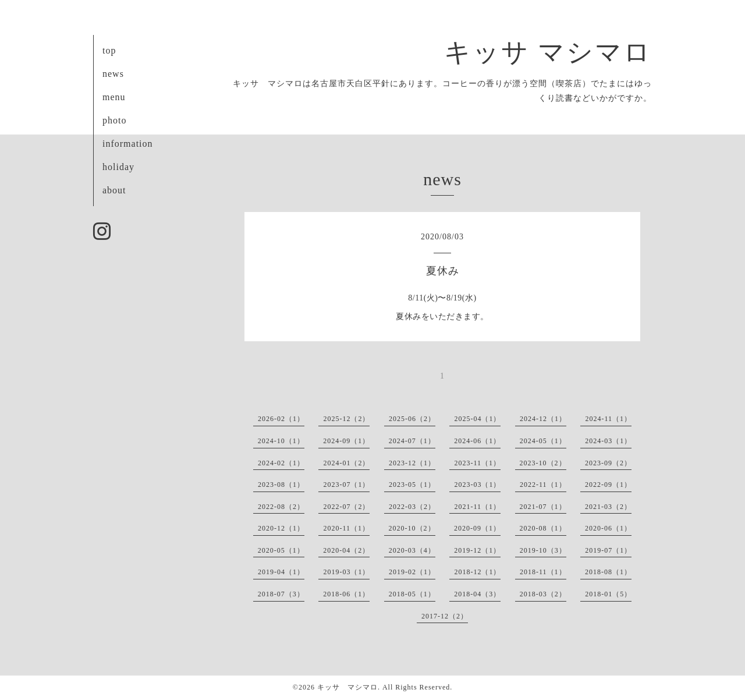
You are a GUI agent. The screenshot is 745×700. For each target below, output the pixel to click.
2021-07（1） (543, 507)
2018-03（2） (543, 594)
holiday (118, 167)
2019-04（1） (281, 572)
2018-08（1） (608, 572)
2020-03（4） (412, 550)
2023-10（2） (543, 463)
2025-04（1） (477, 419)
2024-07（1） (412, 441)
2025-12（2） (346, 419)
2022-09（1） (608, 485)
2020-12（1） (281, 528)
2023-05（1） (412, 485)
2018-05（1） (412, 594)
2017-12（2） (445, 616)
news (113, 74)
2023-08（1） (281, 485)
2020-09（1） (477, 528)
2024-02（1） (281, 463)
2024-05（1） (543, 441)
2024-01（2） (346, 463)
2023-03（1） (477, 485)
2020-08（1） (543, 528)
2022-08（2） (281, 507)
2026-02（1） (281, 419)
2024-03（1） (608, 441)
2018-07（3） (281, 594)
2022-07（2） (346, 507)
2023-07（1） (346, 485)
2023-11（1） (477, 463)
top (109, 50)
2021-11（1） (477, 507)
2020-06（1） (608, 528)
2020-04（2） (346, 550)
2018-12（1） (477, 572)
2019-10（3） (543, 550)
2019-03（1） (346, 572)
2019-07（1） (608, 550)
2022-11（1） (543, 485)
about (114, 190)
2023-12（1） (412, 463)
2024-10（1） (281, 441)
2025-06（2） (412, 419)
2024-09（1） (346, 441)
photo (114, 120)
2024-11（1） (608, 419)
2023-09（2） (608, 463)
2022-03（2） (412, 507)
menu (114, 97)
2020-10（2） (412, 528)
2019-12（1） (477, 550)
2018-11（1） (543, 572)
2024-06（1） (477, 441)
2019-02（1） (412, 572)
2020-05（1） (281, 550)
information (128, 144)
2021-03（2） (608, 507)
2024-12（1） (543, 419)
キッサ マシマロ (548, 52)
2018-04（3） (477, 594)
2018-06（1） (346, 594)
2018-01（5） (608, 594)
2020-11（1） (346, 528)
